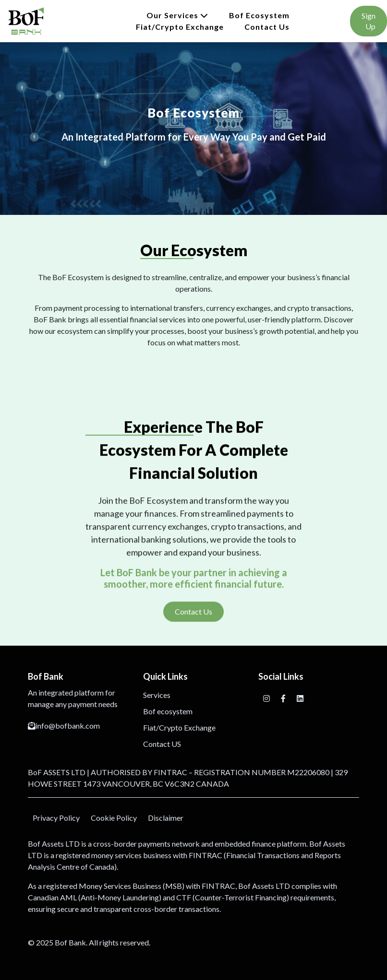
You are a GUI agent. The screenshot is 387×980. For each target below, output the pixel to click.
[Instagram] (267, 698)
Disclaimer (166, 818)
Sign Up (369, 21)
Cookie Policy (114, 818)
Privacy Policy (56, 818)
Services (157, 695)
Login (320, 21)
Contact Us (267, 27)
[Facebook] (284, 698)
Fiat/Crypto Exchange (180, 27)
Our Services (177, 15)
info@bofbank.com (64, 726)
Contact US (162, 744)
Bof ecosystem (259, 15)
